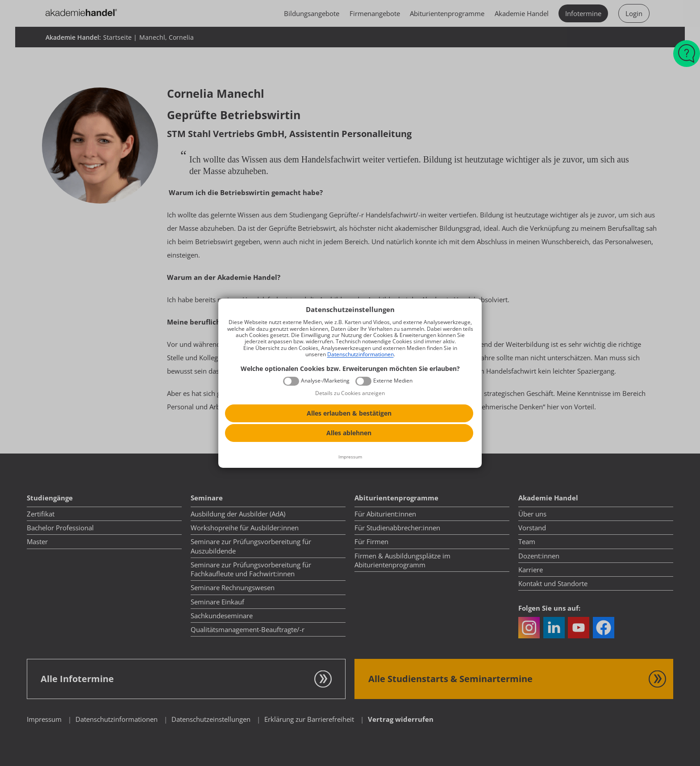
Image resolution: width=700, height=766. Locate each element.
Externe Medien (393, 381)
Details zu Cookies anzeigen (350, 393)
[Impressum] (350, 457)
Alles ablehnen (349, 433)
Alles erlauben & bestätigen (349, 413)
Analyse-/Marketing (325, 381)
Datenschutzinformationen (360, 354)
